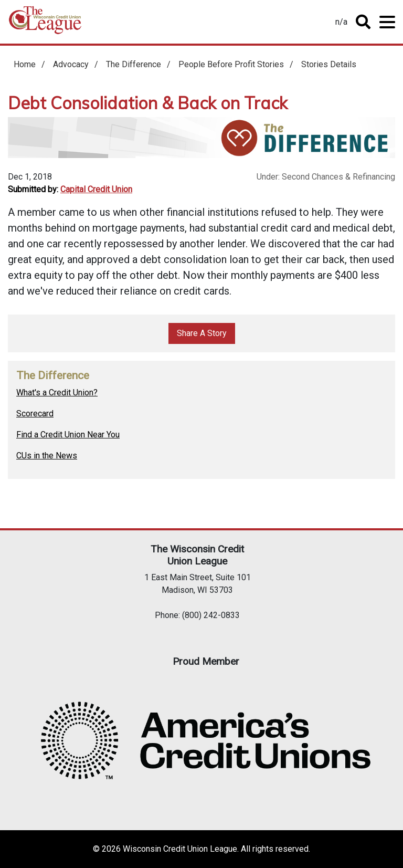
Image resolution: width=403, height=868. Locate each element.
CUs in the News (47, 456)
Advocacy (71, 64)
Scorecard (35, 414)
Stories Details (329, 64)
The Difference (134, 64)
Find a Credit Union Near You (68, 435)
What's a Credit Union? (57, 393)
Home (45, 24)
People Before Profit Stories (231, 64)
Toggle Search (363, 22)
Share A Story (202, 333)
